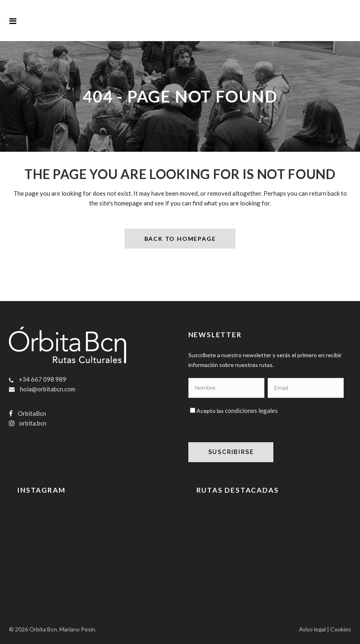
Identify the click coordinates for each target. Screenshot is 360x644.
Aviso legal (312, 629)
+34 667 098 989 (43, 379)
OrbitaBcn (32, 413)
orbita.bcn (33, 423)
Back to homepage (180, 238)
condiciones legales (251, 410)
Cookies (341, 629)
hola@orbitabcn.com (48, 389)
